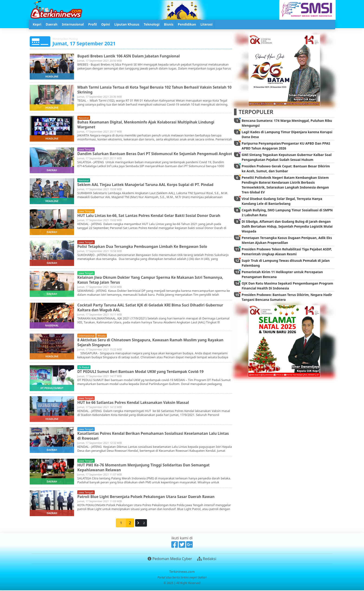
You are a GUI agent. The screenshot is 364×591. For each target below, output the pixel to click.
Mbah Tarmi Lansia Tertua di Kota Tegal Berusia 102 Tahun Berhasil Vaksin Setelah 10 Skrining (153, 90)
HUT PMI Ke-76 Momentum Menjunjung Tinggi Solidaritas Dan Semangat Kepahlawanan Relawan (144, 468)
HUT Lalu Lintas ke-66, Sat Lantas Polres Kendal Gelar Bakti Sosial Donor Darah (150, 216)
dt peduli (84, 368)
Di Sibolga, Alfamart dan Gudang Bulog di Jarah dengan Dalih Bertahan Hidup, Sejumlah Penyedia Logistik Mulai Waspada (287, 226)
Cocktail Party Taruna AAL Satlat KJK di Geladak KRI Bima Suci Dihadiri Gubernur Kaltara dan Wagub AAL (151, 308)
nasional (84, 118)
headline (52, 76)
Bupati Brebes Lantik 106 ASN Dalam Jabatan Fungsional (129, 56)
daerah (52, 170)
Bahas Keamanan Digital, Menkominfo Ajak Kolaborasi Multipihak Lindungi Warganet (147, 125)
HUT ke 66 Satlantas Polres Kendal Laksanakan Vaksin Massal (134, 403)
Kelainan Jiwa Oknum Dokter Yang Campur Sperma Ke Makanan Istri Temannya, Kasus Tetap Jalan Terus (151, 281)
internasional (86, 336)
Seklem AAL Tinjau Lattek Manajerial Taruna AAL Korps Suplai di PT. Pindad (146, 185)
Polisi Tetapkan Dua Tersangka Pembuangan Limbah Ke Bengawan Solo (143, 247)
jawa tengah (86, 149)
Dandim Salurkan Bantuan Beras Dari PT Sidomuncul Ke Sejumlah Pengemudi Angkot (148, 156)
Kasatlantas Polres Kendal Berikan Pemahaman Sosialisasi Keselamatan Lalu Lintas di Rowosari (154, 437)
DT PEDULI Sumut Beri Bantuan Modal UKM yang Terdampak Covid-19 (141, 372)
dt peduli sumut (52, 389)
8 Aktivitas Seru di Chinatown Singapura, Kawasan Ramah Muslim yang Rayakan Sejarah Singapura (151, 343)
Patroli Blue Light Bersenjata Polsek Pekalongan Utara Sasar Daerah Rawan (147, 497)
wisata (102, 336)
